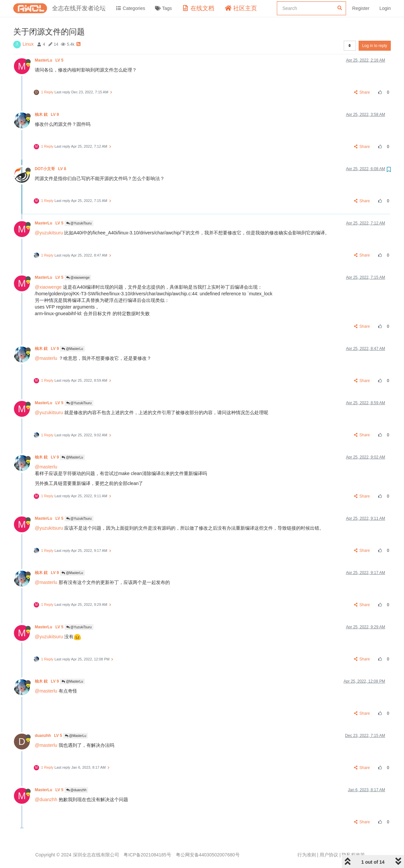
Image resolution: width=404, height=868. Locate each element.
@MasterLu (72, 349)
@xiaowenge (78, 278)
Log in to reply (375, 46)
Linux (28, 44)
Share (362, 92)
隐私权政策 (353, 855)
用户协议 (329, 855)
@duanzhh (76, 790)
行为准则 (307, 855)
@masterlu (46, 358)
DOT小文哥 (51, 169)
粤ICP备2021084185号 (147, 855)
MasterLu (50, 60)
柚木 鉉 (47, 115)
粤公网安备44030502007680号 (208, 855)
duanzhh (49, 736)
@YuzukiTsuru (79, 223)
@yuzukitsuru (49, 233)
